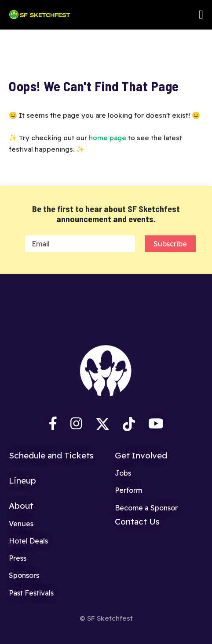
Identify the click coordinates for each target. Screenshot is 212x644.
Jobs (123, 473)
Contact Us (137, 521)
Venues (21, 524)
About (21, 506)
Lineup (22, 480)
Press (18, 558)
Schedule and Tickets (51, 455)
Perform (128, 490)
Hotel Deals (28, 541)
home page (108, 138)
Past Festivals (31, 593)
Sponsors (24, 575)
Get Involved (141, 455)
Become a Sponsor (146, 508)
